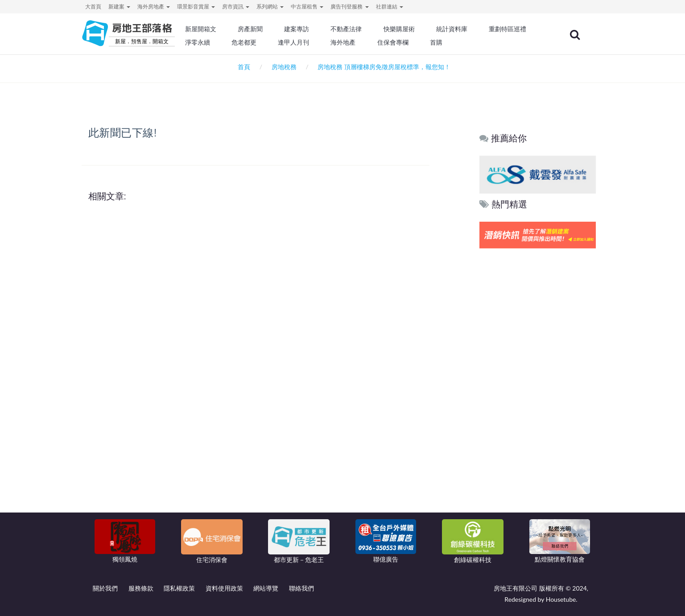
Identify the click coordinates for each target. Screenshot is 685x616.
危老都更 (330, 42)
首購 (516, 42)
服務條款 (141, 588)
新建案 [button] (119, 6)
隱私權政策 (179, 588)
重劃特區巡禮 (234, 42)
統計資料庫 (474, 29)
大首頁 (93, 6)
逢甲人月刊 (378, 42)
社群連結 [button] (390, 6)
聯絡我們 (301, 588)
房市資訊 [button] (236, 6)
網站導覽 (266, 588)
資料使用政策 (224, 588)
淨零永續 (285, 42)
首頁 (242, 67)
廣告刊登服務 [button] (349, 6)
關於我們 (105, 588)
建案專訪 (323, 29)
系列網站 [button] (270, 6)
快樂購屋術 (422, 29)
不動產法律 (371, 29)
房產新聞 (278, 29)
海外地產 (425, 42)
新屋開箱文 (231, 29)
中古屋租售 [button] (307, 6)
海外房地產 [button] (154, 6)
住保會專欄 (474, 42)
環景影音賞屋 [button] (196, 6)
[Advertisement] (538, 387)
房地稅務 (284, 67)
